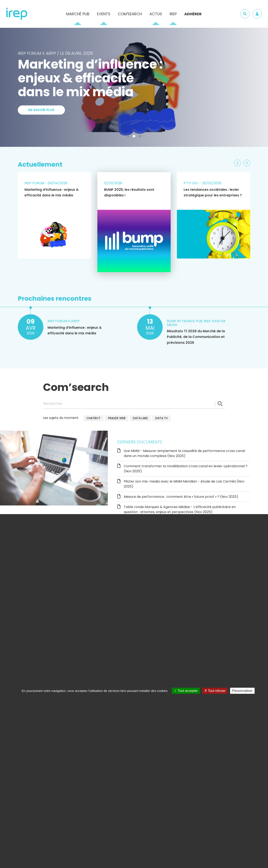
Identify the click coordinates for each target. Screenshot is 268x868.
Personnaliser (242, 691)
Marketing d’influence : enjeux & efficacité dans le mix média (52, 192)
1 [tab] (129, 137)
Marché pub (78, 14)
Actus (156, 14)
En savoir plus (41, 124)
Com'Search (130, 14)
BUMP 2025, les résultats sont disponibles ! (129, 192)
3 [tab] (141, 137)
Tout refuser (215, 691)
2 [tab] (135, 137)
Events (104, 14)
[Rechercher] (134, 404)
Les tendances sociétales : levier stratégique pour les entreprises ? (213, 192)
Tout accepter (186, 691)
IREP (173, 14)
